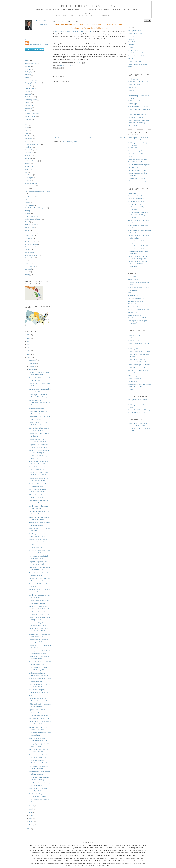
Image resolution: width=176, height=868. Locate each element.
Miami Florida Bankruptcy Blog (138, 106)
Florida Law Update (134, 84)
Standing (28, 250)
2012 (29, 348)
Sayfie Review (132, 125)
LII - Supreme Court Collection (138, 370)
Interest (27, 164)
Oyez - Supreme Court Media (137, 318)
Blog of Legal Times (134, 315)
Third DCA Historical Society (137, 413)
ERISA (27, 122)
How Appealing (133, 279)
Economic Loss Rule (31, 114)
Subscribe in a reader (31, 40)
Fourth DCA (29, 150)
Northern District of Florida (137, 56)
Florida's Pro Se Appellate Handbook (140, 365)
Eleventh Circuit (30, 116)
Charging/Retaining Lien (33, 83)
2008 (29, 829)
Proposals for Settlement (33, 216)
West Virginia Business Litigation (138, 287)
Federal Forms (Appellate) (136, 199)
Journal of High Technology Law (138, 310)
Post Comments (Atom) (69, 142)
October (32, 366)
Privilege (28, 211)
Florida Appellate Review (136, 101)
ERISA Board (132, 293)
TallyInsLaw (132, 87)
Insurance (28, 158)
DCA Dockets (132, 67)
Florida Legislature (134, 349)
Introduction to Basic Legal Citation (139, 384)
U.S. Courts (131, 59)
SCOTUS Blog (132, 277)
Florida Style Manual (135, 378)
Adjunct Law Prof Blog (135, 301)
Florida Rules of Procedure (136, 341)
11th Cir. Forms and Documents (138, 212)
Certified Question (31, 80)
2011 (29, 351)
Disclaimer (28, 108)
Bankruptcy (29, 72)
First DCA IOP (132, 148)
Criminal (28, 91)
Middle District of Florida (136, 53)
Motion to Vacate (30, 186)
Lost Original (29, 178)
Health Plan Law (133, 296)
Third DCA (28, 264)
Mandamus (28, 180)
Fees (26, 133)
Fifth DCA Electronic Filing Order (139, 181)
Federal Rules (132, 193)
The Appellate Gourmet (135, 117)
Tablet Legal (132, 304)
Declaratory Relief (31, 100)
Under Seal (28, 269)
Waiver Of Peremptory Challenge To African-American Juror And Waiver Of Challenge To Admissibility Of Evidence (89, 26)
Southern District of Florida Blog (138, 120)
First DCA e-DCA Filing (136, 154)
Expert (27, 127)
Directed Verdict (30, 105)
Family (27, 130)
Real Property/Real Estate (33, 219)
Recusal (27, 222)
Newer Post (57, 137)
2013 (29, 344)
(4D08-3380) (73, 31)
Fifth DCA (28, 136)
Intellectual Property (31, 161)
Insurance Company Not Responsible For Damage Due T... (39, 402)
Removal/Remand (31, 224)
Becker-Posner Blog (134, 307)
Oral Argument (30, 197)
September (33, 370)
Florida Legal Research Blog (137, 367)
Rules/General (29, 227)
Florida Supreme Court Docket (138, 64)
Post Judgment (29, 205)
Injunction (28, 155)
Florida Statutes (133, 338)
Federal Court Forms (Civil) (137, 196)
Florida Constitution (134, 335)
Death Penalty (29, 97)
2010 (29, 354)
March (31, 822)
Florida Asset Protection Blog (137, 114)
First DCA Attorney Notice (136, 151)
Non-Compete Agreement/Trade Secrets (38, 192)
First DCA (28, 141)
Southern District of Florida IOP (138, 246)
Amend (27, 61)
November (33, 363)
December (33, 360)
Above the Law (133, 312)
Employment (29, 119)
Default (27, 102)
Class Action (29, 86)
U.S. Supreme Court (134, 31)
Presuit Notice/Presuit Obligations (36, 208)
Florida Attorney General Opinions (139, 351)
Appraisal (28, 66)
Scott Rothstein (30, 233)
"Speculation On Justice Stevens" (39, 718)
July (31, 809)
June (31, 812)
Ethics (27, 125)
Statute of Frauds (30, 252)
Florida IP (131, 90)
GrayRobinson (29, 153)
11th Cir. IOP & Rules (135, 204)
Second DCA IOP (133, 156)
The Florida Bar (133, 79)
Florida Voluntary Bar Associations (139, 82)
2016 (29, 335)
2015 (29, 338)
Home (90, 137)
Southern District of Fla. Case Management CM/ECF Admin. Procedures (138, 264)
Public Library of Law (135, 376)
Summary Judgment (31, 255)
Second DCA (29, 236)
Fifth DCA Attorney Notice (136, 178)
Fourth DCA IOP (133, 167)
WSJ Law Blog (133, 290)
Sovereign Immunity (31, 244)
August (32, 806)
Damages (28, 94)
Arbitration (28, 69)
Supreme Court (30, 258)
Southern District (30, 241)
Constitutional (29, 89)
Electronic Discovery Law (136, 298)
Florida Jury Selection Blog (136, 123)
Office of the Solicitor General (137, 373)
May (31, 815)
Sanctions (28, 230)
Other (27, 200)
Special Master (30, 247)
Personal (28, 202)
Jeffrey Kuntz (42, 21)
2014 (29, 341)
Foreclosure (29, 147)
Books (27, 77)
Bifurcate (28, 75)
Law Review (29, 175)
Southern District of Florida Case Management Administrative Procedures (138, 251)
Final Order (28, 139)
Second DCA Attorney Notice (137, 159)
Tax (26, 261)
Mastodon (88, 14)
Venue (27, 272)
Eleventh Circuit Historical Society (139, 410)
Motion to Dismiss (31, 183)
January (32, 825)
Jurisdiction (29, 169)
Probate (27, 213)
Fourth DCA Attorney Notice (137, 170)
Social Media (29, 238)
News (27, 189)
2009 (29, 357)
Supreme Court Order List (37, 710)
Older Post (123, 137)
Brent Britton (132, 93)
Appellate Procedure (31, 63)
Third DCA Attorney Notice (137, 162)
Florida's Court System (135, 61)
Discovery (28, 111)
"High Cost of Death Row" (37, 408)
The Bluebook (132, 381)
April (31, 818)
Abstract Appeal (133, 104)
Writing (27, 275)
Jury (26, 172)
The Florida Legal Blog (88, 6)
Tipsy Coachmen (30, 266)
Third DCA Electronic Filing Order (139, 165)
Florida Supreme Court (32, 144)
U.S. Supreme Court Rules (136, 201)
